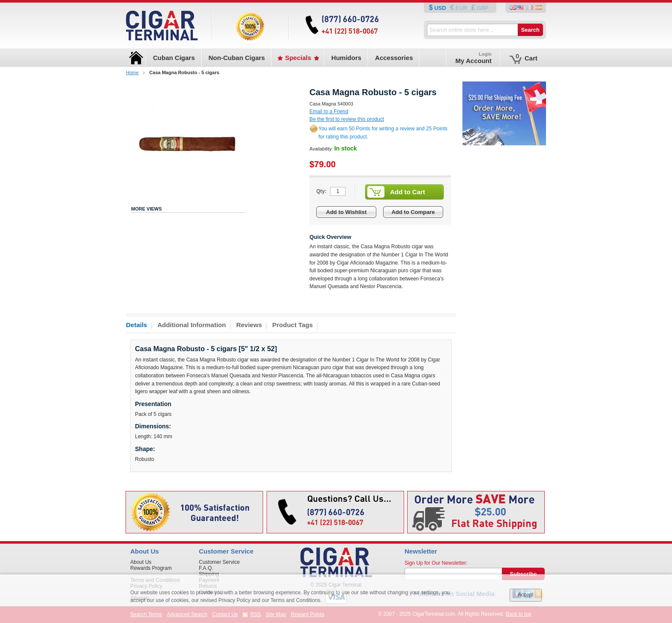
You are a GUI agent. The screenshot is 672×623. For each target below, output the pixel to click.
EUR (461, 8)
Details (136, 325)
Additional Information (192, 325)
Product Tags (292, 325)
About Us (141, 562)
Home (132, 72)
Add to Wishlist (346, 212)
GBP (482, 8)
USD (440, 8)
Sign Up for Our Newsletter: (436, 563)
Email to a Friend (329, 111)
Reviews (249, 325)
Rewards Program (151, 568)
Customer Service (219, 562)
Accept (526, 595)
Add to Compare (413, 212)
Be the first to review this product (347, 119)
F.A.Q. (206, 568)
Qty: (321, 191)
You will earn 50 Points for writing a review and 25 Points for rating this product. (383, 133)
